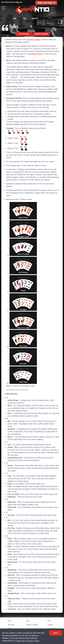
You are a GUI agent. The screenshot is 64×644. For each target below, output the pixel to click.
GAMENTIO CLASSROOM (41, 34)
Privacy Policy (33, 641)
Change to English (32, 624)
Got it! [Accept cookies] (56, 633)
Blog (25, 18)
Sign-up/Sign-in (46, 3)
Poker (22, 169)
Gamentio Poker (34, 40)
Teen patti (11, 624)
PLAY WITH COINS (24, 34)
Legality (50, 624)
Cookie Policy (20, 641)
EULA (49, 621)
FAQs (15, 18)
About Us (35, 18)
